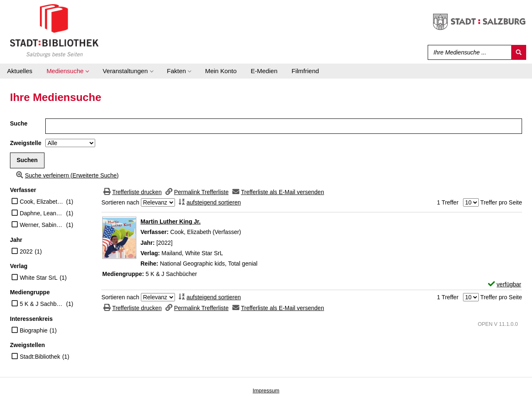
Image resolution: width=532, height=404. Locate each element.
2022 (26, 251)
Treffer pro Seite (501, 202)
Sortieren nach (120, 202)
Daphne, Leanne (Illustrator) (42, 213)
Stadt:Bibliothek (40, 357)
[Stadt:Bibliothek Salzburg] (54, 30)
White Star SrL (38, 278)
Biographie (33, 330)
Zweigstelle (26, 143)
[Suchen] (519, 52)
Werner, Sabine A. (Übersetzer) (42, 225)
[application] (68, 71)
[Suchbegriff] (468, 52)
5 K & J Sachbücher (42, 304)
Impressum (266, 390)
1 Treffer (448, 202)
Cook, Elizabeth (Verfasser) (42, 202)
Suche (19, 123)
